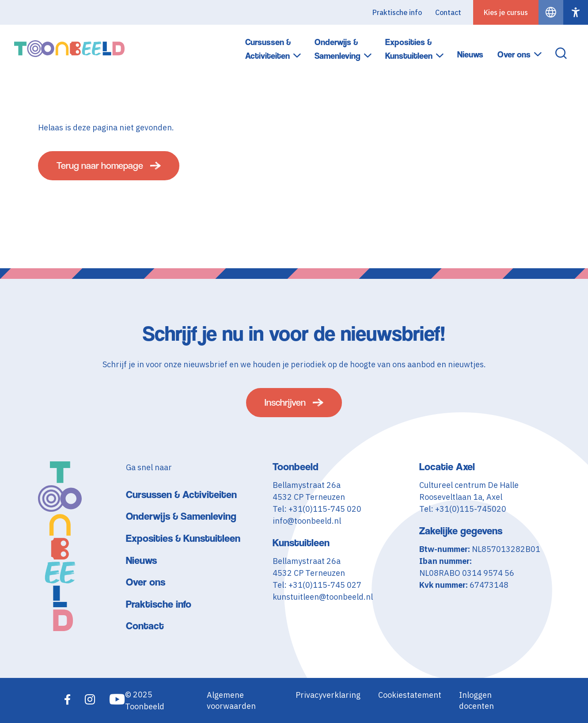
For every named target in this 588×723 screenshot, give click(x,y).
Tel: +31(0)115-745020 (463, 509)
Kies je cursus (506, 12)
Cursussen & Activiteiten (268, 49)
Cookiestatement (410, 695)
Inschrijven (285, 402)
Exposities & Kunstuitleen (409, 49)
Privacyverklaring (328, 695)
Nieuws (470, 55)
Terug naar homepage (100, 166)
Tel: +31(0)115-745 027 (317, 585)
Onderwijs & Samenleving (338, 49)
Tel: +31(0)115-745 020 (317, 509)
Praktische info (397, 12)
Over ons (514, 55)
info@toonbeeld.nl (307, 521)
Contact (448, 12)
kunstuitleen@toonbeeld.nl (323, 597)
